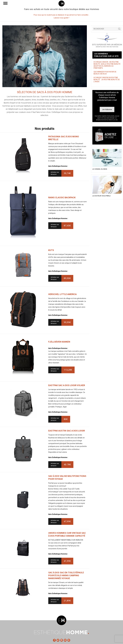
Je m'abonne (107, 109)
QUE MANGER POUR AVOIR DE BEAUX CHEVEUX (105, 73)
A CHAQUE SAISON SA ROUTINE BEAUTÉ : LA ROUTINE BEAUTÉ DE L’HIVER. (107, 80)
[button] (119, 29)
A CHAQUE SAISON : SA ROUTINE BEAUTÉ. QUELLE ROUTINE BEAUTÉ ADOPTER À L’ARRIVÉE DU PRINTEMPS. (107, 65)
